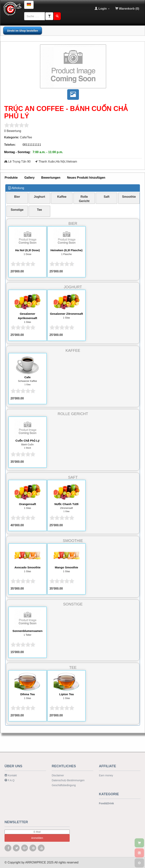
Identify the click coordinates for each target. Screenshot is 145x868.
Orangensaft (27, 504)
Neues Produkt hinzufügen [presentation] (86, 177)
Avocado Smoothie (27, 567)
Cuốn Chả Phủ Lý (28, 441)
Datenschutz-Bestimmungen (67, 780)
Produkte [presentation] (11, 177)
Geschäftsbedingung (63, 784)
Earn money (106, 775)
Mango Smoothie (67, 567)
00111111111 (32, 145)
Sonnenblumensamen (27, 631)
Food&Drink (106, 803)
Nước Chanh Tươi (66, 504)
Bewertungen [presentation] (51, 177)
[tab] (11, 178)
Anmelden (37, 837)
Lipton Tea (66, 694)
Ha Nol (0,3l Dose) (28, 250)
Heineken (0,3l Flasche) (67, 250)
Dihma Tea (28, 694)
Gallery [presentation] (29, 177)
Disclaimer (57, 775)
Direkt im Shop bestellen (23, 31)
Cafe (27, 377)
